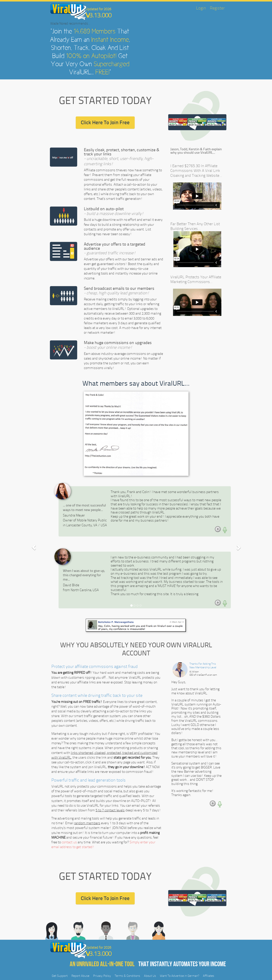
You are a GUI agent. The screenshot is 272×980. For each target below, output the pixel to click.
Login (201, 8)
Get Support (60, 976)
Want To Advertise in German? (179, 976)
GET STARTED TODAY (105, 101)
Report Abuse (80, 976)
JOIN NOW (119, 828)
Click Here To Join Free (105, 122)
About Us (150, 976)
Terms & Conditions (127, 976)
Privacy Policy (102, 976)
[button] (34, 547)
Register (217, 8)
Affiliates (209, 976)
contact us (69, 842)
